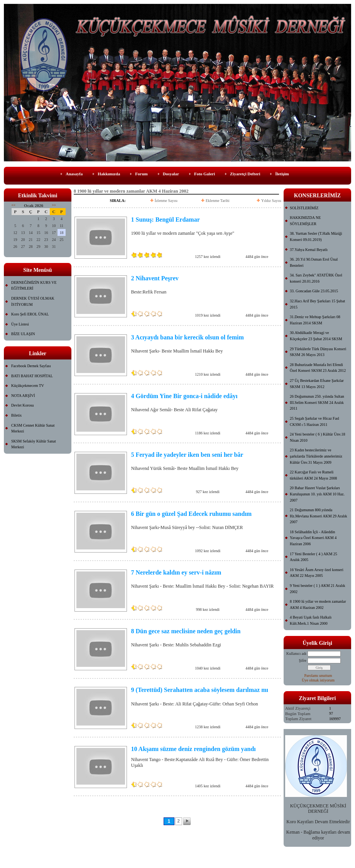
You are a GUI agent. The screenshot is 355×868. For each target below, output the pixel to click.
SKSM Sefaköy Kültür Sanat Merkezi (34, 444)
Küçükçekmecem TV (28, 386)
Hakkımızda (109, 174)
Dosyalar (171, 174)
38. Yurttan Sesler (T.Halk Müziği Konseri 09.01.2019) (316, 236)
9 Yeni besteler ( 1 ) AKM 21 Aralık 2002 (318, 589)
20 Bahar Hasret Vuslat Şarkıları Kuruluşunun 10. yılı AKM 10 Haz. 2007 (317, 494)
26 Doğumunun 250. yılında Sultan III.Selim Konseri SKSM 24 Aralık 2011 (317, 402)
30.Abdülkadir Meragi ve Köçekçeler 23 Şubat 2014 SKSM (316, 336)
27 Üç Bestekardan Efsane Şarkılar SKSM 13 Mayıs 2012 (317, 384)
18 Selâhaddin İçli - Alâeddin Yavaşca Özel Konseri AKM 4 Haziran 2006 (313, 538)
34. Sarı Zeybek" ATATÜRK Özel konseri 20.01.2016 (316, 278)
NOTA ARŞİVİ (23, 396)
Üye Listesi (20, 324)
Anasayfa (74, 174)
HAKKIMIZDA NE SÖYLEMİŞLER (305, 221)
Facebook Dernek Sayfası (31, 366)
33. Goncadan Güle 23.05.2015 (314, 291)
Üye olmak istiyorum (318, 680)
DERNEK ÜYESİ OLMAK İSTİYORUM (33, 301)
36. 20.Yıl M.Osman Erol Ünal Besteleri (314, 262)
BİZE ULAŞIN (23, 334)
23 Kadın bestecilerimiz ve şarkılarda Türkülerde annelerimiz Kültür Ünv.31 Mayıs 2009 (316, 456)
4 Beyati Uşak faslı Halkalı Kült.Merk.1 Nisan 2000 (311, 620)
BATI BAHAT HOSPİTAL (32, 376)
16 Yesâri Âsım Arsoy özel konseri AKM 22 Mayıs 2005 (317, 573)
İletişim (282, 174)
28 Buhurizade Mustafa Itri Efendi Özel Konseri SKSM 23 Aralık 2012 (318, 368)
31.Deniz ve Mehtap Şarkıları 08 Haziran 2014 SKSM (315, 320)
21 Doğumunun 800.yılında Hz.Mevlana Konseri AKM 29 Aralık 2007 (319, 516)
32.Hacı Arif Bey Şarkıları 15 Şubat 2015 (317, 304)
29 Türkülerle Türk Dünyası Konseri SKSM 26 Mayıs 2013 (318, 352)
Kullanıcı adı (296, 654)
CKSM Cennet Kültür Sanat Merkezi (33, 428)
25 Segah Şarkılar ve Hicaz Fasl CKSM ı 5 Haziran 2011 (314, 421)
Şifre (303, 660)
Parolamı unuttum (318, 676)
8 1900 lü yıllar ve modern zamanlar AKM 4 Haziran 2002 (318, 604)
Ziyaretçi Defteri (245, 174)
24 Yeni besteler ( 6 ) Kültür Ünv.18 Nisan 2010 (318, 437)
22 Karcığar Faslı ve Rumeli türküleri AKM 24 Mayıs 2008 (313, 475)
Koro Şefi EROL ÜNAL (30, 314)
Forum (141, 174)
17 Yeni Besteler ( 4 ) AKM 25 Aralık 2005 (314, 557)
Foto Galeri (205, 174)
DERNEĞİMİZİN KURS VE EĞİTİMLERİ (34, 286)
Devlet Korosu (23, 405)
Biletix (16, 415)
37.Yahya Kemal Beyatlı (309, 250)
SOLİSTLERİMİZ (304, 208)
